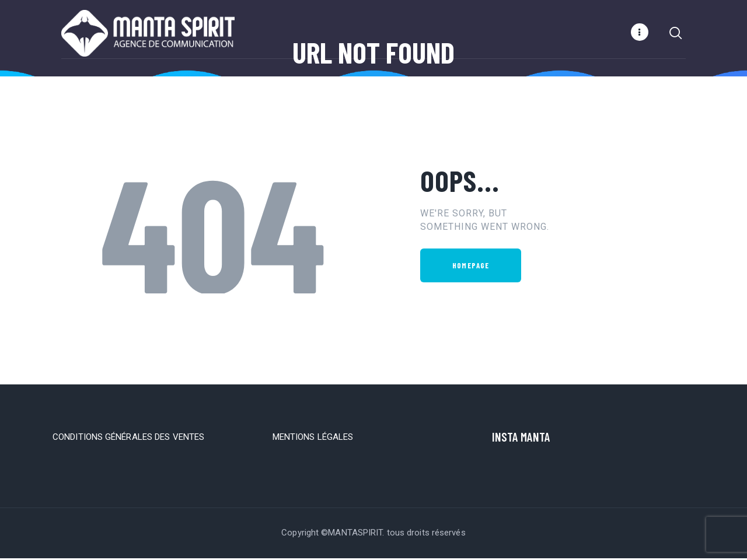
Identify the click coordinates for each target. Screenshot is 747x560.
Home (334, 87)
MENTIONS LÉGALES (313, 439)
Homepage (471, 267)
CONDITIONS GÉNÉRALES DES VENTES (128, 439)
